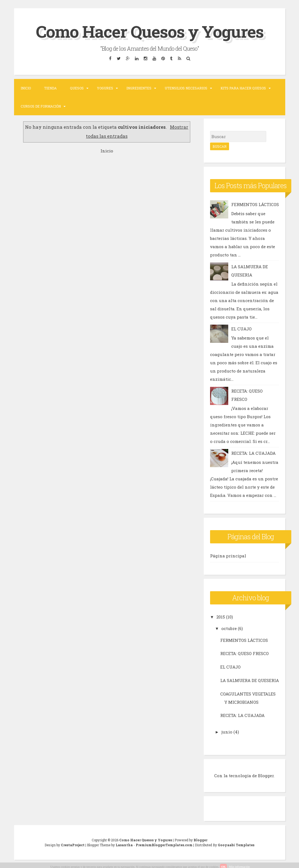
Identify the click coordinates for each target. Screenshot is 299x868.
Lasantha (124, 845)
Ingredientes (139, 88)
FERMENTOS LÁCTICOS (255, 204)
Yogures (105, 88)
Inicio (26, 88)
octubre (229, 628)
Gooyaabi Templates (236, 845)
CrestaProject (73, 845)
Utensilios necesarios (186, 88)
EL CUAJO (241, 329)
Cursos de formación (41, 106)
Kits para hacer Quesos (243, 88)
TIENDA (50, 88)
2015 (221, 617)
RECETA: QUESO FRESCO (244, 653)
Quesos (77, 88)
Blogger (266, 776)
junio (227, 732)
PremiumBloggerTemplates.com (164, 845)
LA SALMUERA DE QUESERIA (250, 680)
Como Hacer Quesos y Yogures (150, 31)
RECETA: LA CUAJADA (253, 453)
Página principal (228, 556)
